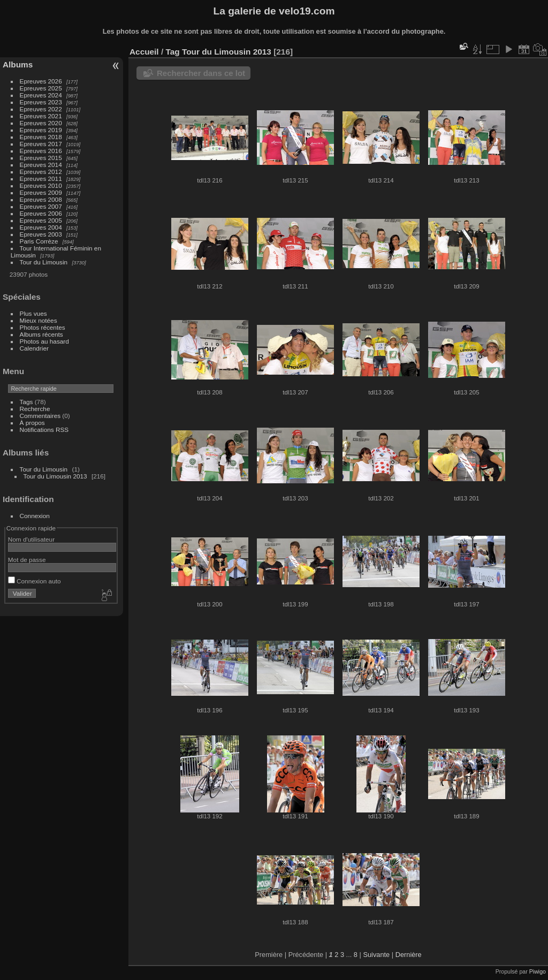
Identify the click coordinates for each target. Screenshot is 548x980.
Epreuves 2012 (41, 172)
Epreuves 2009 (41, 192)
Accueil (144, 52)
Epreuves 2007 (41, 206)
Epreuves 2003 (41, 234)
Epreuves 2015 (41, 158)
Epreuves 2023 (41, 102)
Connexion (35, 516)
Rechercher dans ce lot (201, 73)
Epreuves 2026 (41, 81)
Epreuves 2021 (41, 116)
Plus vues (33, 313)
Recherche (35, 409)
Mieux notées (39, 320)
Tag (172, 52)
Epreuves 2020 (41, 123)
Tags (26, 402)
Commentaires (40, 416)
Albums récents (41, 334)
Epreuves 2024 (41, 95)
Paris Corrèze (39, 241)
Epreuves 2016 (41, 151)
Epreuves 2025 (41, 88)
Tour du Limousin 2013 (55, 476)
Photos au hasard (44, 341)
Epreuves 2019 (41, 130)
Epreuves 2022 (41, 109)
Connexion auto (35, 581)
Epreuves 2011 (41, 178)
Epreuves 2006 (41, 213)
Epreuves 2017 (41, 144)
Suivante (376, 955)
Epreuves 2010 (41, 185)
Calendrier (34, 348)
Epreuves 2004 (41, 227)
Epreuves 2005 (41, 220)
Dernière (409, 955)
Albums (18, 64)
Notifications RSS (44, 430)
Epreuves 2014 (41, 165)
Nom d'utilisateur (31, 539)
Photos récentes (43, 327)
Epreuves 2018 (41, 137)
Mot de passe (27, 560)
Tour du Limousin (44, 262)
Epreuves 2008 (41, 199)
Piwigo (538, 971)
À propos (32, 423)
